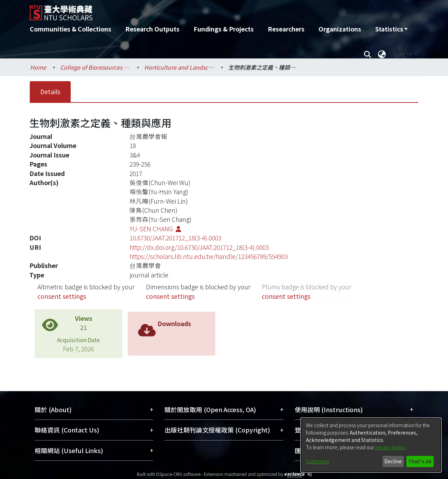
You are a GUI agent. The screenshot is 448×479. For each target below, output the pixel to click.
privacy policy (390, 447)
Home (38, 67)
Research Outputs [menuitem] (152, 29)
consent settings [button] (62, 296)
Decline (393, 461)
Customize (318, 461)
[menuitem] (391, 29)
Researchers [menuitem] (286, 29)
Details (50, 91)
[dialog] (371, 445)
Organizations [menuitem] (340, 29)
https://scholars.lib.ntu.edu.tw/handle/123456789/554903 (209, 256)
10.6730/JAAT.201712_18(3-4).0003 (175, 238)
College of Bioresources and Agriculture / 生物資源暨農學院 (95, 67)
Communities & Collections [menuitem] (71, 29)
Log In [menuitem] (403, 54)
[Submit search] (367, 54)
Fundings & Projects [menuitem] (224, 29)
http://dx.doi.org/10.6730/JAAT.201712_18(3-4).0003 (199, 247)
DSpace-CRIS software (178, 474)
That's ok (420, 461)
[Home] (186, 10)
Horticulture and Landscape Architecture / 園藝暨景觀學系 (179, 67)
